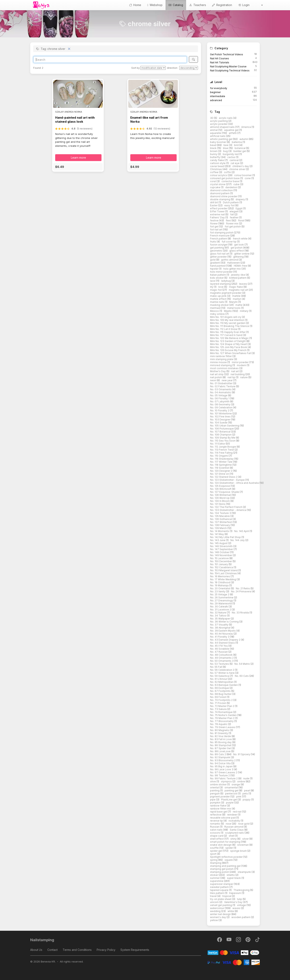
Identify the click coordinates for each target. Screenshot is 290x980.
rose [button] (229, 824)
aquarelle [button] (216, 133)
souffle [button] (215, 848)
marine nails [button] (217, 302)
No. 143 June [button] (218, 540)
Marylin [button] (234, 302)
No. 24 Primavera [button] (241, 591)
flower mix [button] (233, 223)
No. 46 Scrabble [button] (220, 649)
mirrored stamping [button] (221, 365)
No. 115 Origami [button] (219, 456)
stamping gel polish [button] (222, 869)
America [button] (246, 127)
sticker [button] (214, 875)
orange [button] (236, 784)
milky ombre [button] (218, 314)
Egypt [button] (239, 208)
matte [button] (239, 305)
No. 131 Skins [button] (218, 504)
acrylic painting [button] (219, 121)
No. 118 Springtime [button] (221, 465)
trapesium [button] (235, 893)
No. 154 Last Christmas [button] (224, 573)
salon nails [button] (217, 830)
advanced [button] (216, 100)
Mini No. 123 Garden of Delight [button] (228, 341)
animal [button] (214, 130)
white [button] (231, 911)
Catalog (176, 5)
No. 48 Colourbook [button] (222, 655)
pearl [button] (247, 790)
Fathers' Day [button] (218, 217)
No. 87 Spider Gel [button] (221, 748)
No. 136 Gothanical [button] (221, 519)
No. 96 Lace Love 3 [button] (222, 769)
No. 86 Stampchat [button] (221, 745)
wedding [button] (216, 911)
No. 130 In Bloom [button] (220, 501)
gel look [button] (239, 245)
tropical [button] (227, 896)
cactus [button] (232, 157)
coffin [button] (228, 172)
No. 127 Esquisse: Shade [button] (225, 492)
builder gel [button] (240, 151)
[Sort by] (153, 68)
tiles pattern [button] (217, 893)
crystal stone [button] (218, 184)
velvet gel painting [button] (221, 905)
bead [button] (213, 145)
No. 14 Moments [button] (220, 531)
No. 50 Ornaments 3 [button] (222, 661)
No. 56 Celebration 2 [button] (222, 670)
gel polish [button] (237, 248)
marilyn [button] (237, 299)
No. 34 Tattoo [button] (219, 616)
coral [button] (213, 181)
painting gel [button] (232, 790)
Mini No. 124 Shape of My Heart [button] (229, 344)
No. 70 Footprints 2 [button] (222, 700)
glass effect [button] (237, 251)
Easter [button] (214, 205)
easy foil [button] (230, 205)
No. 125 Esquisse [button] (220, 486)
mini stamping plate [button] (222, 359)
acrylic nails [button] (226, 118)
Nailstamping (42, 940)
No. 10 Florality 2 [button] (220, 410)
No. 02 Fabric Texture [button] (223, 386)
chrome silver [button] (238, 169)
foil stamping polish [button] (222, 233)
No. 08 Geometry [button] (221, 404)
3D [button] (212, 118)
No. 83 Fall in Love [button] (221, 739)
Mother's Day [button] (218, 371)
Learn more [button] (78, 158)
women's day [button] (218, 917)
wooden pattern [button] (241, 917)
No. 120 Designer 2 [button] (221, 471)
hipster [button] (214, 269)
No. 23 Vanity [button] (218, 591)
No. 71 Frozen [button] (218, 703)
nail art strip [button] (217, 374)
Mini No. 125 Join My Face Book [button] (229, 347)
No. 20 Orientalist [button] (221, 588)
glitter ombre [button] (242, 254)
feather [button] (234, 217)
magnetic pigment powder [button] (226, 293)
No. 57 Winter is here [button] (223, 673)
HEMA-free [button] (241, 266)
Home (135, 5)
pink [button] (239, 797)
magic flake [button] (236, 287)
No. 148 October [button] (220, 552)
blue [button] (226, 148)
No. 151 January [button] (219, 564)
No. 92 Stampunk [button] (220, 757)
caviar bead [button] (217, 166)
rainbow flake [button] (218, 806)
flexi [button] (229, 220)
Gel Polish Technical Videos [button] (227, 54)
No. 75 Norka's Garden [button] (224, 715)
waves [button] (237, 908)
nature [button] (244, 377)
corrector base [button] (231, 181)
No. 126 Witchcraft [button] (221, 489)
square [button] (229, 860)
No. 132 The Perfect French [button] (226, 507)
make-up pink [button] (219, 296)
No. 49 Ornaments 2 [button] (222, 658)
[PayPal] (234, 962)
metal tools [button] (234, 308)
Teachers (198, 5)
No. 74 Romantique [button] (222, 712)
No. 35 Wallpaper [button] (220, 619)
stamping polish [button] (220, 872)
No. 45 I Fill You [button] (219, 646)
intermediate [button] (218, 96)
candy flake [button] (217, 160)
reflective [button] (216, 815)
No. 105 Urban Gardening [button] (225, 426)
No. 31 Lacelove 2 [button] (221, 610)
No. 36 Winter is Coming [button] (225, 622)
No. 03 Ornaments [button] (221, 389)
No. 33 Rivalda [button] (241, 613)
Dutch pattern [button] (231, 202)
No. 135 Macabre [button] (220, 516)
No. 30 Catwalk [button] (219, 607)
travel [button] (214, 896)
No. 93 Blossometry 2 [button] (223, 760)
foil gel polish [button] (233, 227)
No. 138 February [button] (220, 525)
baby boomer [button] (218, 142)
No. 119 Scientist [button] (220, 468)
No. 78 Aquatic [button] (219, 724)
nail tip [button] (232, 377)
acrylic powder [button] (219, 124)
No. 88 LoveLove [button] (221, 751)
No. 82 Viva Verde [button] (221, 736)
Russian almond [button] (234, 827)
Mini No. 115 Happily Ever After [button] (228, 332)
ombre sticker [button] (219, 784)
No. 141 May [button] (217, 534)
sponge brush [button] (239, 851)
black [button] (214, 148)
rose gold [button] (244, 824)
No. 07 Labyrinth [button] (220, 401)
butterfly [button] (215, 157)
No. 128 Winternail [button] (221, 495)
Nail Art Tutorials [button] (220, 62)
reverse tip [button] (217, 821)
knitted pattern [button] (238, 278)
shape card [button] (217, 836)
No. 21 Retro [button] (243, 588)
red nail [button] (237, 812)
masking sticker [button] (220, 305)
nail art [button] (235, 371)
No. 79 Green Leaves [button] (223, 727)
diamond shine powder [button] (224, 196)
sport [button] (213, 854)
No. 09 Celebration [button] (222, 407)
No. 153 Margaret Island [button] (224, 570)
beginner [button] (215, 92)
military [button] (244, 311)
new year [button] (227, 380)
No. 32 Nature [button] (218, 613)
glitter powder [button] (219, 257)
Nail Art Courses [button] (220, 58)
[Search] (110, 60)
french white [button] (240, 239)
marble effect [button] (219, 299)
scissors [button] (215, 833)
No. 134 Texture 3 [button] (221, 513)
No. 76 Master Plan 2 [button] (223, 718)
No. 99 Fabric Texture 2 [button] (224, 778)
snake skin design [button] (221, 845)
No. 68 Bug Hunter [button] (221, 694)
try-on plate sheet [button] (221, 899)
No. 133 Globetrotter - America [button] (228, 510)
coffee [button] (214, 172)
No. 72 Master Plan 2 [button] (222, 706)
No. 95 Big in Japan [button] (222, 766)
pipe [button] (213, 800)
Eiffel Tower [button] (218, 211)
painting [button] (215, 790)
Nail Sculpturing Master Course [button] (228, 66)
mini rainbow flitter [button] (221, 356)
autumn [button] (244, 139)
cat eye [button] (235, 163)
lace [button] (213, 281)
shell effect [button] (217, 839)
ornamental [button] (231, 787)
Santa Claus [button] (237, 830)
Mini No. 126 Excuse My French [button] (228, 350)
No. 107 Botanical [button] (221, 432)
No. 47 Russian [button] (219, 652)
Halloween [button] (234, 263)
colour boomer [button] (243, 175)
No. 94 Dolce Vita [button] (221, 763)
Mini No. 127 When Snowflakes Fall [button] (231, 353)
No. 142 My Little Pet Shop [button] (226, 537)
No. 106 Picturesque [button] (222, 429)
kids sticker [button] (217, 278)
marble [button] (237, 296)
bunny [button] (214, 154)
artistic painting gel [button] (222, 139)
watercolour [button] (217, 908)
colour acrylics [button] (219, 175)
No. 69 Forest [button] (218, 697)
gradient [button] (215, 263)
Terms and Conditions (77, 950)
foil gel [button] (214, 227)
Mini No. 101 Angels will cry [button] (226, 317)
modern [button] (242, 365)
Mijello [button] (228, 311)
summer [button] (215, 878)
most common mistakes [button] (225, 368)
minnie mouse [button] (219, 362)
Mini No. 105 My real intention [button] (227, 320)
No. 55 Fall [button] (216, 667)
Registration (222, 5)
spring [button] (214, 860)
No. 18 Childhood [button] (220, 582)
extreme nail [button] (218, 214)
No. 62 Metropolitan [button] (222, 682)
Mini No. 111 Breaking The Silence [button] (230, 326)
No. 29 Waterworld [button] (221, 604)
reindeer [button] (233, 815)
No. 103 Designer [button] (221, 420)
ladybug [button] (226, 281)
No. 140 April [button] (242, 531)
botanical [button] (240, 148)
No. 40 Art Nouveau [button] (222, 634)
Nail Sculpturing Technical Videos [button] (230, 70)
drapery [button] (241, 199)
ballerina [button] (237, 142)
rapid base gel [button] (219, 812)
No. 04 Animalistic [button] (221, 392)
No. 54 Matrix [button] (242, 664)
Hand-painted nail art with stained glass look (75, 120)
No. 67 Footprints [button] (221, 691)
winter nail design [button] (221, 914)
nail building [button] (238, 374)
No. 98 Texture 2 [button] (220, 775)
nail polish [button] (216, 377)
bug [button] (226, 151)
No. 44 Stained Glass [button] (223, 643)
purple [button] (230, 803)
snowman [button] (243, 845)
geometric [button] (216, 251)
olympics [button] (227, 781)
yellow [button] (214, 920)
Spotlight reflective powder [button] (227, 857)
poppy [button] (247, 800)
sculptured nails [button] (235, 833)
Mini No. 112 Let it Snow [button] (224, 329)
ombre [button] (241, 781)
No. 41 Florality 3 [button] (220, 637)
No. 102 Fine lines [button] (221, 417)
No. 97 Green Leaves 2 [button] (224, 772)
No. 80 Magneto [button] (220, 730)
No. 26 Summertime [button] (222, 597)
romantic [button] (215, 824)
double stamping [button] (220, 199)
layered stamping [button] (221, 284)
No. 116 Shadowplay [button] (222, 459)
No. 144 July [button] (238, 540)
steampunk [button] (245, 872)
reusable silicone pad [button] (223, 818)
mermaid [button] (216, 308)
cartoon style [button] (218, 163)
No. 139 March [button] (219, 528)
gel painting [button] (217, 248)
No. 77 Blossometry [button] (222, 721)
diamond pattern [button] (220, 193)
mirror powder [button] (240, 362)
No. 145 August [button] (219, 543)
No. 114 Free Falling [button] (222, 453)
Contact (52, 950)
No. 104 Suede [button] (219, 423)
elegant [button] (234, 211)
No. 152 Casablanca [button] (222, 567)
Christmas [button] (216, 169)
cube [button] (237, 184)
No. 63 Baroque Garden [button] (224, 685)
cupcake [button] (215, 187)
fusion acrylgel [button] (219, 245)
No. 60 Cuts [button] (242, 676)
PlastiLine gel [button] (229, 800)
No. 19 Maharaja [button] (220, 585)
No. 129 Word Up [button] (220, 498)
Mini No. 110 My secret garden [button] (228, 323)
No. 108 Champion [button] (221, 435)
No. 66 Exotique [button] (220, 688)
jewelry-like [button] (238, 275)
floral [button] (241, 220)
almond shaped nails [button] (223, 127)
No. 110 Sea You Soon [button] (223, 441)
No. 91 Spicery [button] (242, 754)
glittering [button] (239, 257)
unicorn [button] (215, 902)
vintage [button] (242, 905)
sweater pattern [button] (220, 887)
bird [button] (237, 145)
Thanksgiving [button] (242, 890)
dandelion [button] (232, 187)
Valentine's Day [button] (234, 902)
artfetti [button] (233, 133)
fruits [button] (213, 242)
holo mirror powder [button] (222, 272)
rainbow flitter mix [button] (221, 809)
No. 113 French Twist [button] (222, 450)
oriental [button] (215, 787)
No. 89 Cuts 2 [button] (218, 754)
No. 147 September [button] (222, 549)
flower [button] (214, 223)
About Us (36, 950)
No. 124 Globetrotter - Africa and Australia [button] (235, 483)
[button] (259, 5)
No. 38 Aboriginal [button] (221, 628)
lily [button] (212, 287)
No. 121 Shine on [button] (220, 474)
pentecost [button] (232, 794)
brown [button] (214, 151)
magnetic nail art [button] (239, 290)
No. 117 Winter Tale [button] (222, 462)
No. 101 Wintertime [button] (221, 413)
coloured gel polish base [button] (225, 178)
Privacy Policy (106, 950)
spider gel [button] (216, 851)
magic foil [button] (216, 290)
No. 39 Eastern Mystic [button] (223, 631)
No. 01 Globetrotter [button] (222, 383)
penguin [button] (215, 794)
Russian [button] (215, 827)
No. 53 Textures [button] (220, 664)
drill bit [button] (214, 202)
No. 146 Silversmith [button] (222, 546)
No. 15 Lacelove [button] (220, 558)
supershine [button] (217, 881)
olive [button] (213, 781)
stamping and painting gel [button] (226, 866)
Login (244, 5)
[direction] (189, 68)
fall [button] (232, 214)
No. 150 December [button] (221, 561)
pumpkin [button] (215, 803)
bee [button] (226, 145)
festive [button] (215, 220)
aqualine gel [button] (232, 130)
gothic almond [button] (230, 260)
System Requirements (135, 950)
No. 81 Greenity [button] (219, 733)
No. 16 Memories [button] (220, 576)
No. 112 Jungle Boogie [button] (223, 447)
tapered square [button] (220, 890)
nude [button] (247, 778)
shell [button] (232, 836)
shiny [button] (234, 839)
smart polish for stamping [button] (225, 842)
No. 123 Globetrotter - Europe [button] (228, 480)
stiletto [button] (231, 875)
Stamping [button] (216, 863)
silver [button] (246, 839)
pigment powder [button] (220, 797)
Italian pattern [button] (218, 275)
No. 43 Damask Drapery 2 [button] (225, 640)
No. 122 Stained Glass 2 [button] (224, 477)
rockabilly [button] (235, 821)
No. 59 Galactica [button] (220, 676)
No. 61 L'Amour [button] (219, 679)
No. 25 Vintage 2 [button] (220, 594)
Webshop (155, 5)
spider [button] (229, 848)
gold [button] (213, 260)
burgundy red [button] (231, 154)
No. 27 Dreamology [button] (222, 600)
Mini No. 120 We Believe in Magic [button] (230, 338)
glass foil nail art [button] (220, 254)
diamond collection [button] (222, 190)
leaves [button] (243, 284)
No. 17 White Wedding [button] (223, 579)
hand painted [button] (218, 266)
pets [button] (245, 794)
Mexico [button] (215, 311)
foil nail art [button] (216, 230)
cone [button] (248, 178)
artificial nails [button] (218, 136)
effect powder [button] (219, 208)
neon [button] (213, 380)
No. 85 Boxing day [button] (221, 742)
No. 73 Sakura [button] (219, 709)
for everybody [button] (219, 88)
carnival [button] (234, 160)
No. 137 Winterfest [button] (221, 522)
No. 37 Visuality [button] (220, 625)
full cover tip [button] (229, 242)
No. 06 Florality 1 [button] (220, 398)
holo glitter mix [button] (232, 269)
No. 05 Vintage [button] (219, 395)
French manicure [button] (220, 236)
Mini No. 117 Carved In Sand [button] (226, 335)
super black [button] (234, 878)
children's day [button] (241, 166)
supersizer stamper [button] (222, 884)
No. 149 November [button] (221, 555)
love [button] (221, 287)
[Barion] (234, 952)
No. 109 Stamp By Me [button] (223, 438)
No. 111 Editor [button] (218, 444)
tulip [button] (240, 899)
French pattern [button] (219, 239)
